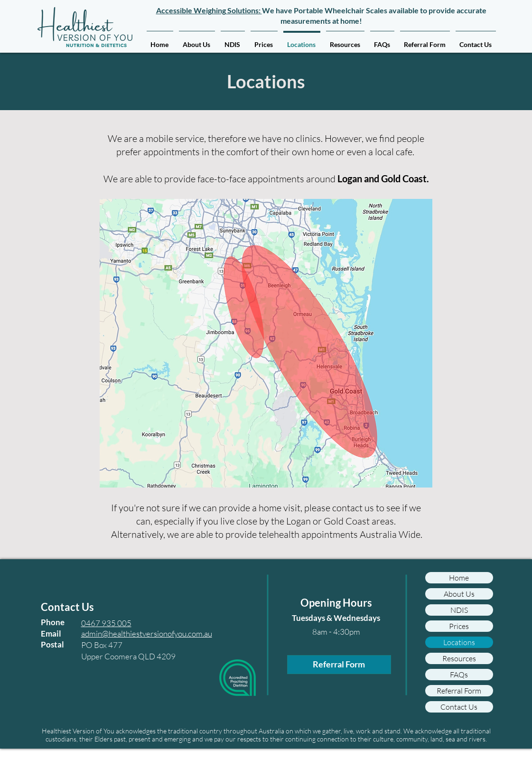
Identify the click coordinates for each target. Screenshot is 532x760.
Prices (459, 626)
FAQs (459, 675)
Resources (459, 658)
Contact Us (459, 707)
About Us (459, 594)
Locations (459, 642)
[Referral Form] (339, 665)
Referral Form (459, 691)
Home (459, 578)
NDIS (459, 610)
